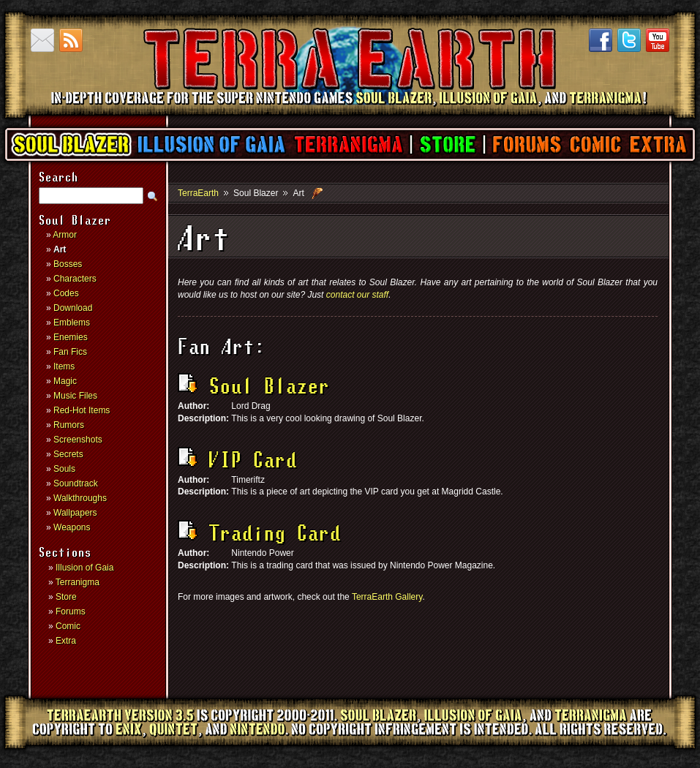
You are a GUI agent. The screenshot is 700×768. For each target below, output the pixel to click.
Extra (658, 144)
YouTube (658, 40)
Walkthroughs (80, 498)
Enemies (71, 337)
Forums (526, 144)
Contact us (42, 40)
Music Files (75, 396)
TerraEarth (349, 110)
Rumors (69, 425)
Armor (65, 235)
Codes (66, 293)
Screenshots (78, 440)
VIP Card (237, 462)
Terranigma (348, 144)
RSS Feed (71, 40)
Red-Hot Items (82, 410)
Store (447, 144)
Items (64, 366)
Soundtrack (76, 483)
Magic (65, 381)
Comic (595, 144)
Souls (64, 469)
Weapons (72, 527)
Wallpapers (75, 513)
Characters (75, 279)
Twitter (629, 40)
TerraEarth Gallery (387, 597)
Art (60, 249)
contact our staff (357, 295)
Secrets (68, 454)
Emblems (72, 323)
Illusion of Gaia (211, 144)
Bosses (68, 264)
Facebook (601, 40)
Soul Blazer (72, 144)
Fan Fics (70, 352)
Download (73, 308)
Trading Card (259, 535)
